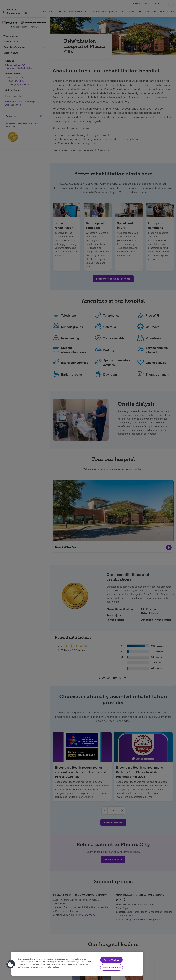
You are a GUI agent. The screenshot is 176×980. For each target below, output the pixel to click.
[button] (11, 964)
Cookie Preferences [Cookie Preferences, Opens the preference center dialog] (111, 967)
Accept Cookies (111, 960)
